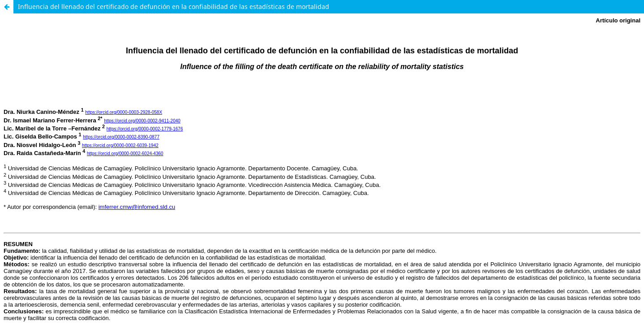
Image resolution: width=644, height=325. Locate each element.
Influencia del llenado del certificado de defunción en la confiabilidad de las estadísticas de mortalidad (174, 6)
